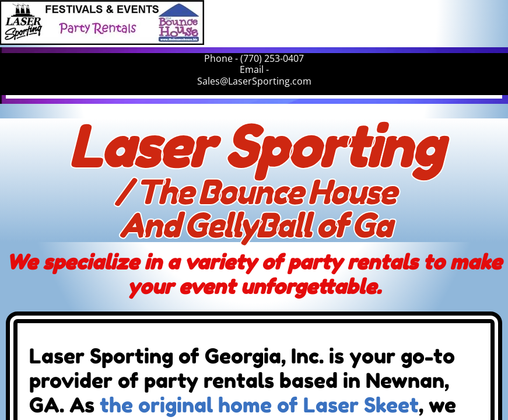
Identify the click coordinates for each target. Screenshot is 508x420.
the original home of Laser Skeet (259, 405)
